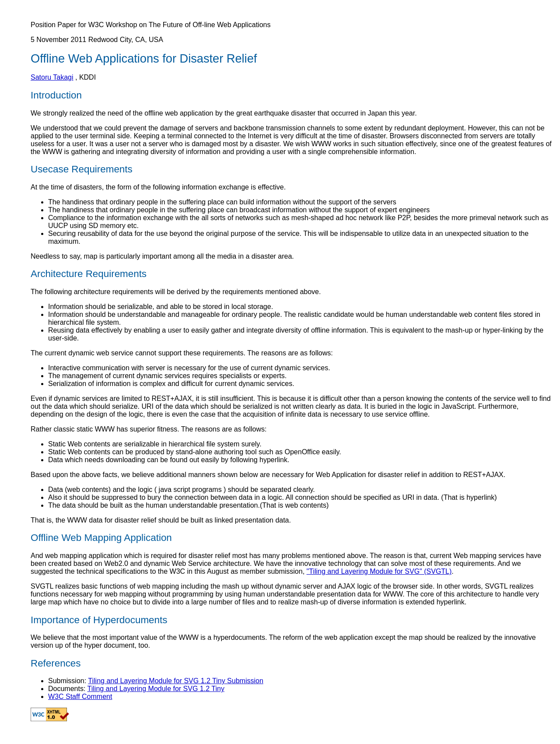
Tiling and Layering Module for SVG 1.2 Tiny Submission (176, 681)
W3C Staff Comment (80, 697)
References (56, 663)
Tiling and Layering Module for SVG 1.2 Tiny (156, 689)
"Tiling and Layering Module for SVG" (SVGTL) (379, 571)
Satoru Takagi (52, 77)
